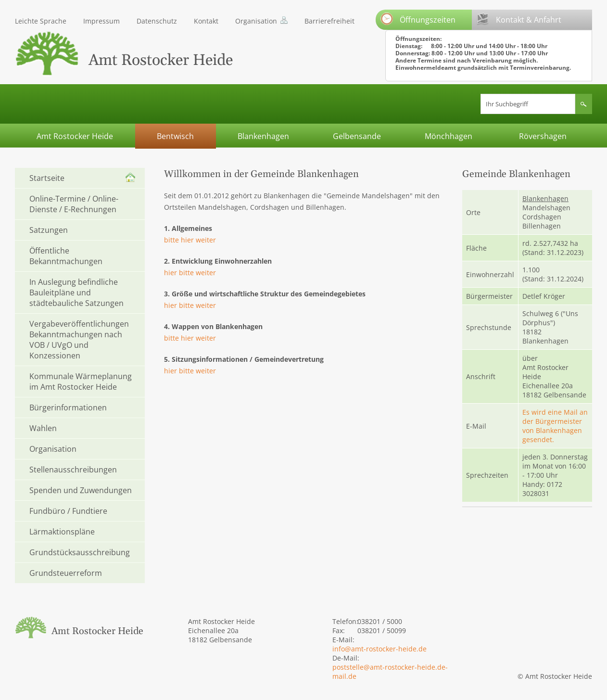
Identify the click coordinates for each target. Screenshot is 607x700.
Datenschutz (157, 21)
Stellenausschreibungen (73, 470)
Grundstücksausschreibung (80, 552)
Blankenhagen (263, 136)
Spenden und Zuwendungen (81, 490)
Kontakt (206, 21)
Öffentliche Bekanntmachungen (66, 256)
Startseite (47, 178)
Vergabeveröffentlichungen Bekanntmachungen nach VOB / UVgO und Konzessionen (79, 340)
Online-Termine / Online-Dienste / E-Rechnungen (74, 204)
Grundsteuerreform (66, 573)
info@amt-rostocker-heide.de (379, 649)
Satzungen (49, 230)
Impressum (101, 21)
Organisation (256, 21)
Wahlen (43, 428)
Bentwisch (175, 136)
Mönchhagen (449, 136)
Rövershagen (543, 136)
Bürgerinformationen (68, 407)
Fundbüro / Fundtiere (68, 511)
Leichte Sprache (41, 21)
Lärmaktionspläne (62, 532)
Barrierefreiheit (329, 21)
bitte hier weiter (190, 240)
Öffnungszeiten (418, 19)
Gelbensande (357, 136)
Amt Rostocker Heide (75, 136)
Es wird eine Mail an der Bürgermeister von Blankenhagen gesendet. (555, 426)
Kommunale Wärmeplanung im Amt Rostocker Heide (81, 382)
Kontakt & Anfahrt (519, 19)
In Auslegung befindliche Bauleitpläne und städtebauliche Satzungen (76, 293)
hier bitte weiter (190, 273)
